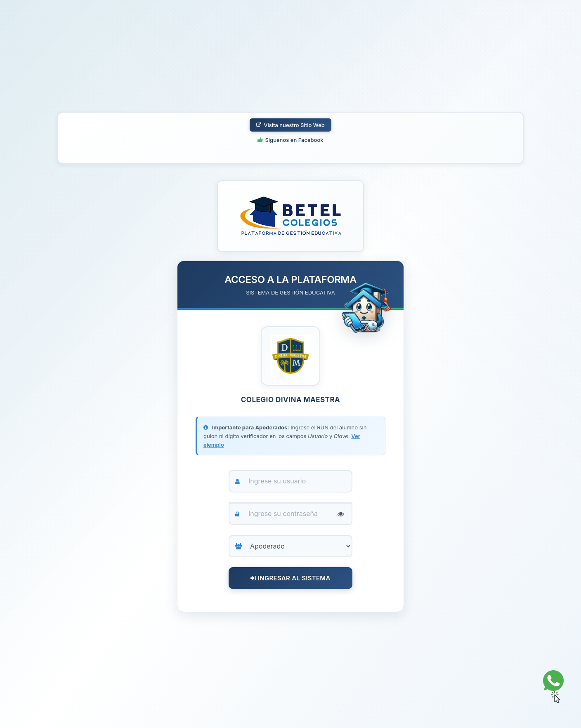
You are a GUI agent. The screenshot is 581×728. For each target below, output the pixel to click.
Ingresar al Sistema (290, 578)
